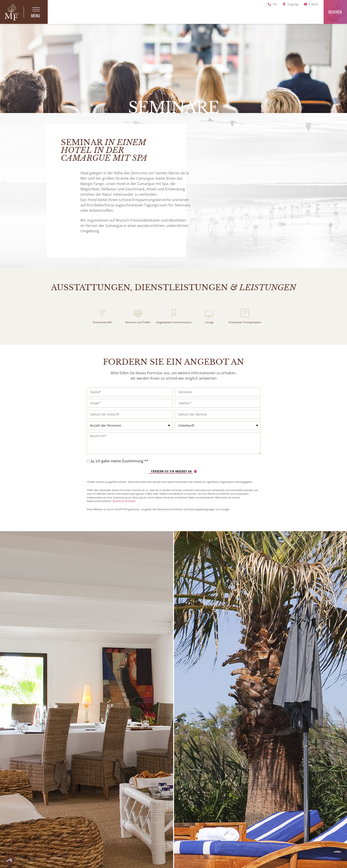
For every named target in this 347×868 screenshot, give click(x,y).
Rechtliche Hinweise (124, 507)
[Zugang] (284, 4)
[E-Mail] (306, 4)
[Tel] (269, 4)
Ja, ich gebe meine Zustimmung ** (120, 467)
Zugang (293, 4)
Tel (275, 4)
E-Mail (313, 4)
